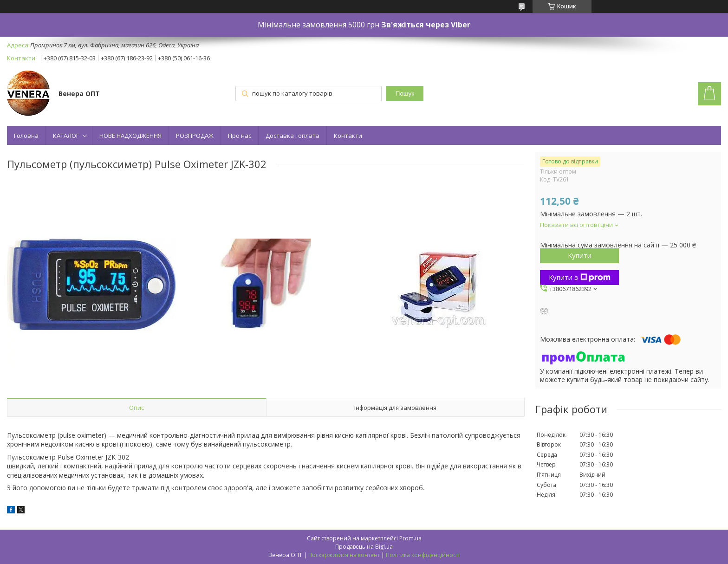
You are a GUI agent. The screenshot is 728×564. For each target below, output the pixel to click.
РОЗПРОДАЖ (195, 136)
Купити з (580, 277)
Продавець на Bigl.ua (364, 547)
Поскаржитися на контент (344, 555)
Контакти (348, 136)
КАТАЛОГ (66, 136)
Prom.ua (410, 538)
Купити (580, 255)
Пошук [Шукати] (405, 94)
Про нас (240, 136)
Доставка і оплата (292, 136)
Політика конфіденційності (423, 555)
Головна (26, 136)
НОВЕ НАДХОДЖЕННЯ (130, 136)
